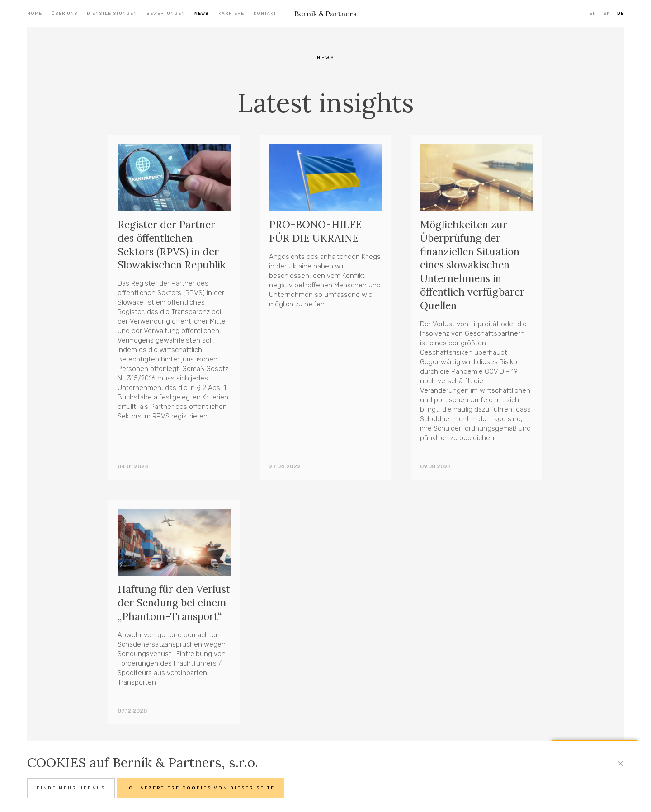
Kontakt (265, 14)
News (202, 14)
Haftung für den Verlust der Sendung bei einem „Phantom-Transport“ (169, 609)
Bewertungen (166, 14)
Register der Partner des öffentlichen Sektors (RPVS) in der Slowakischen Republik (172, 245)
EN (593, 14)
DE (620, 14)
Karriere (231, 14)
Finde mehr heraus (71, 788)
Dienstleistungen (112, 14)
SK (607, 14)
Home (35, 14)
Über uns (64, 14)
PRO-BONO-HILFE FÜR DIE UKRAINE (315, 231)
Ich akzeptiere (200, 788)
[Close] (620, 764)
